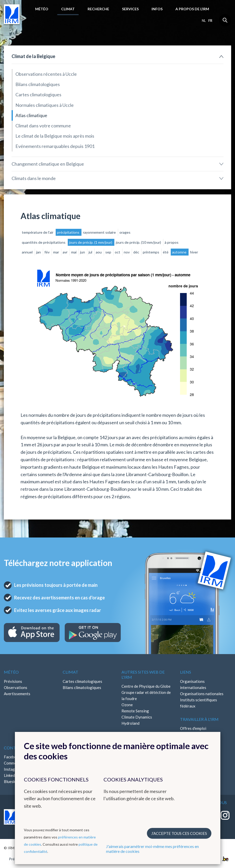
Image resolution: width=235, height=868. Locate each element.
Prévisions (13, 681)
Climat (68, 9)
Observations (16, 687)
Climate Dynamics (137, 717)
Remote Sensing (135, 711)
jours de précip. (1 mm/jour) (91, 242)
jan (39, 252)
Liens (186, 672)
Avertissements (17, 694)
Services (130, 9)
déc (137, 252)
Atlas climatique (31, 115)
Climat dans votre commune (43, 126)
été (166, 252)
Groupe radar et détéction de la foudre (146, 695)
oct (118, 252)
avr (65, 252)
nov (127, 252)
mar (57, 252)
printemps (151, 252)
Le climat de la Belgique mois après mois (55, 136)
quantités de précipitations (44, 242)
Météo (42, 9)
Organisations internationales (193, 684)
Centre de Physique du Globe (146, 686)
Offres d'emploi (193, 728)
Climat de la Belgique (33, 56)
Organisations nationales (202, 694)
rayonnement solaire (100, 232)
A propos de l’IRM (192, 9)
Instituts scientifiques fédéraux (199, 703)
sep (109, 252)
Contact (14, 748)
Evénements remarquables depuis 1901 (55, 146)
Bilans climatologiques (38, 84)
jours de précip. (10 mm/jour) (139, 242)
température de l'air (38, 232)
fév (47, 252)
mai (74, 252)
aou (99, 252)
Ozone (127, 705)
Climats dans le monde (34, 178)
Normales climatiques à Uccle (45, 105)
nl (204, 21)
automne (180, 252)
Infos (157, 9)
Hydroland (130, 723)
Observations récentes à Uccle (46, 74)
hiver (194, 252)
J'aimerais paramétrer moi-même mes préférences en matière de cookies (152, 849)
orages (125, 232)
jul (91, 252)
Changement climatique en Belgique (48, 164)
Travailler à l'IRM (199, 719)
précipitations (69, 232)
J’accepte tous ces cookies (179, 833)
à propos (172, 242)
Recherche (98, 9)
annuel (28, 252)
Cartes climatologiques (38, 95)
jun (83, 252)
